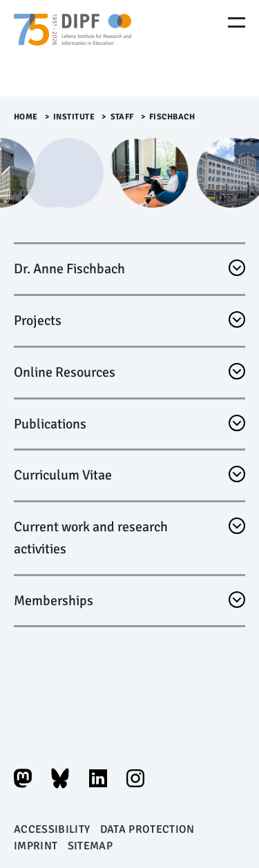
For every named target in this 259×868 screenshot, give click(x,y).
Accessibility (52, 829)
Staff (123, 117)
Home (26, 117)
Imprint (36, 846)
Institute (74, 117)
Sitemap (90, 846)
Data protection (147, 829)
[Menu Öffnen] (237, 22)
